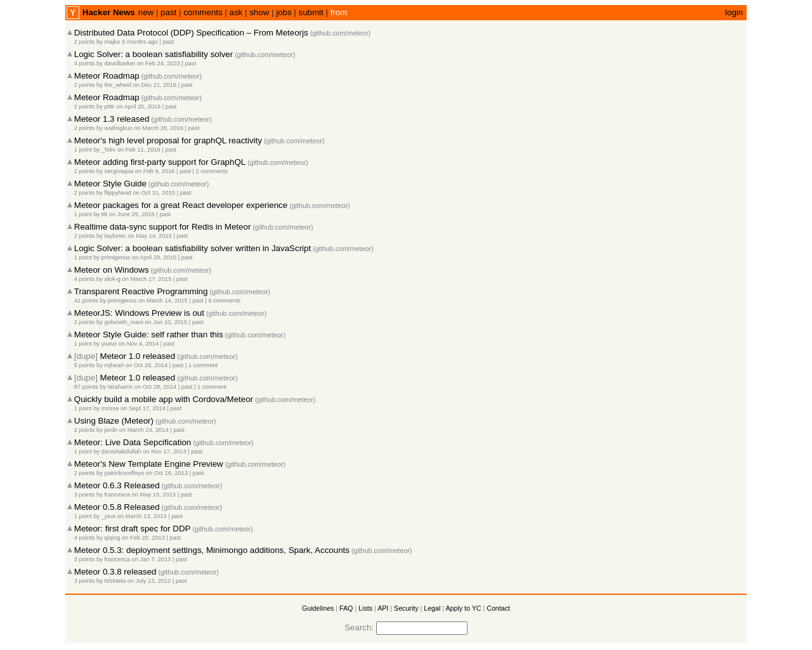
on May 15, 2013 (154, 495)
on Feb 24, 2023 (159, 63)
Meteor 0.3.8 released (115, 572)
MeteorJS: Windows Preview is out (139, 313)
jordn (111, 430)
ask (236, 12)
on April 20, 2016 (138, 107)
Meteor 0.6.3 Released (117, 485)
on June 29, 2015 (132, 214)
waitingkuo (119, 128)
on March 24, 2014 (144, 430)
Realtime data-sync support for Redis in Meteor (163, 227)
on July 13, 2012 (149, 581)
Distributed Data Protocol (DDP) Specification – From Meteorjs (191, 33)
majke (113, 42)
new (146, 12)
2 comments (212, 171)
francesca (117, 495)
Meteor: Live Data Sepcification (133, 442)
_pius (108, 516)
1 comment (203, 365)
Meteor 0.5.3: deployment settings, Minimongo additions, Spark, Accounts (212, 550)
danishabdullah (121, 452)
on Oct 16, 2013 (167, 473)
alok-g (113, 279)
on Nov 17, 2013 (164, 452)
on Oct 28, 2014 (147, 365)
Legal (432, 608)
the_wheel (118, 85)
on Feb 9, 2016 (155, 171)
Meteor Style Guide (110, 184)
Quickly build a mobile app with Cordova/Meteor (164, 399)
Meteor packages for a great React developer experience (181, 205)
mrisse (110, 408)
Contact (498, 608)
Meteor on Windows (112, 270)
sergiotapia (119, 171)
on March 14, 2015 (163, 301)
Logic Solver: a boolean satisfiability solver (154, 54)
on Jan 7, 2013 (152, 559)
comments (203, 12)
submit (311, 12)
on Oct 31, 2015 (154, 193)
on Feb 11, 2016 (139, 150)
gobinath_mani (124, 322)
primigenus (116, 257)
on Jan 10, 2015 (166, 322)
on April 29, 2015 (154, 257)
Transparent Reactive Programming (141, 291)
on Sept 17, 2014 (143, 408)
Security (406, 608)
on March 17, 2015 (147, 279)
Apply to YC (463, 608)
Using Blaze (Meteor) (114, 421)
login (734, 12)
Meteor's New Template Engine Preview (149, 464)
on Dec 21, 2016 (155, 85)
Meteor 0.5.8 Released (117, 507)
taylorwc (115, 236)
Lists (365, 608)
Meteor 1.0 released (138, 356)
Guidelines (318, 608)
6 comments (225, 301)
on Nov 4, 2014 (139, 344)
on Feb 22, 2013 (143, 538)
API (383, 608)
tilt (104, 214)
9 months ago (140, 42)
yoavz (109, 344)
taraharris (120, 387)
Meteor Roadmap (107, 76)
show (259, 12)
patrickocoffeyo (125, 473)
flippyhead (118, 193)
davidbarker (120, 63)
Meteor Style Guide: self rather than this (149, 335)
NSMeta (115, 581)
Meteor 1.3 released (112, 119)
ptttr (110, 107)
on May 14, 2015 (150, 236)
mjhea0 (115, 365)
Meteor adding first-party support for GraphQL (160, 162)
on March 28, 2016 (159, 128)
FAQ (346, 608)
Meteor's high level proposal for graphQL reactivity (168, 140)
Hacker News (109, 12)
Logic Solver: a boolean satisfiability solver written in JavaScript (193, 248)
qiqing (113, 538)
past (168, 12)
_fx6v (108, 150)
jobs (284, 12)
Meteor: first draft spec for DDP (133, 529)
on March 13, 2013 (142, 516)
